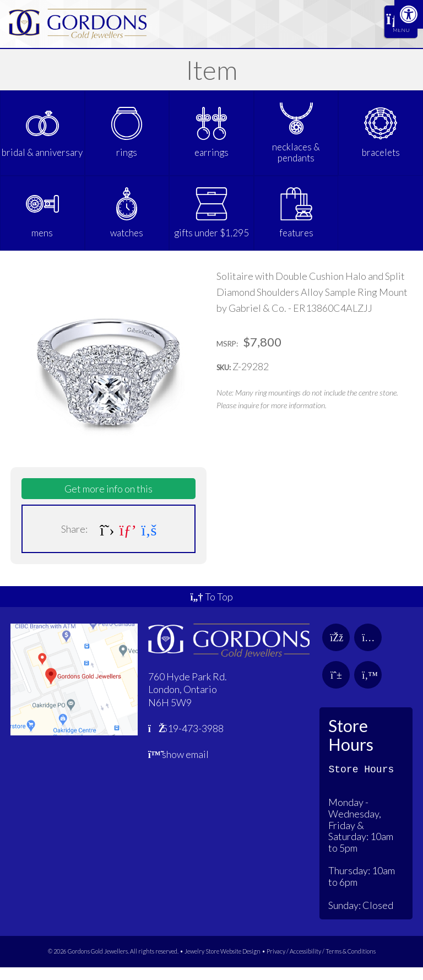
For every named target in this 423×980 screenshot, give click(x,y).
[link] (409, 14)
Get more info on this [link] (109, 501)
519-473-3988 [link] (186, 741)
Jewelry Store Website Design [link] (223, 964)
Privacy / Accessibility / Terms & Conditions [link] (321, 964)
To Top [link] (211, 609)
